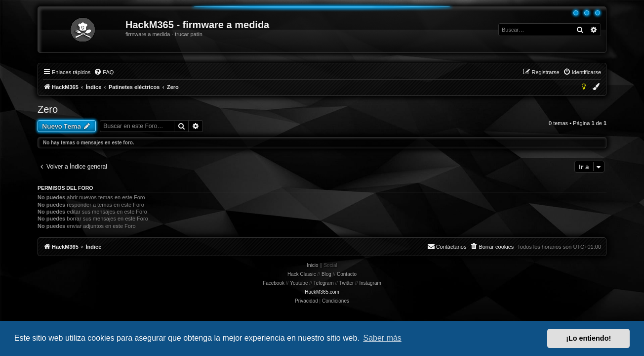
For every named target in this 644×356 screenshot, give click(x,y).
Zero (48, 109)
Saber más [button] (382, 338)
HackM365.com (322, 292)
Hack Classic (302, 274)
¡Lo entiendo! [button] (588, 338)
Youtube (299, 283)
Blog (326, 274)
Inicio (312, 265)
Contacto (347, 274)
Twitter (346, 283)
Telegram (324, 283)
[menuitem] (104, 72)
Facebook (274, 283)
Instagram (370, 283)
